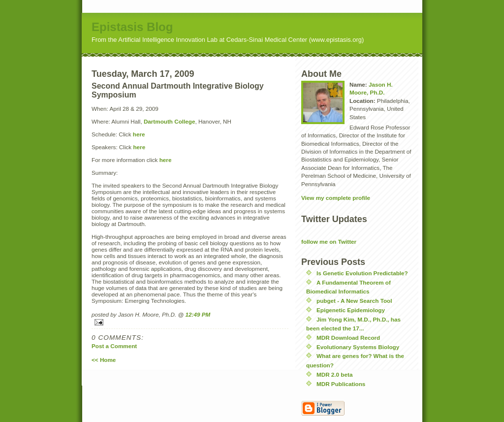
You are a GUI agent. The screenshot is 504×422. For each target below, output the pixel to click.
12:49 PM (198, 314)
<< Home (104, 360)
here (139, 134)
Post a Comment (114, 346)
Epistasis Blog (132, 27)
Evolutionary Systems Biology (358, 347)
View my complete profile (336, 198)
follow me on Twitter (329, 242)
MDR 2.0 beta (334, 374)
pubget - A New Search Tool (354, 301)
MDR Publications (341, 384)
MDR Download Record (348, 338)
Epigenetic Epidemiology (351, 310)
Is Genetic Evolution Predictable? (362, 273)
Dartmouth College (170, 121)
